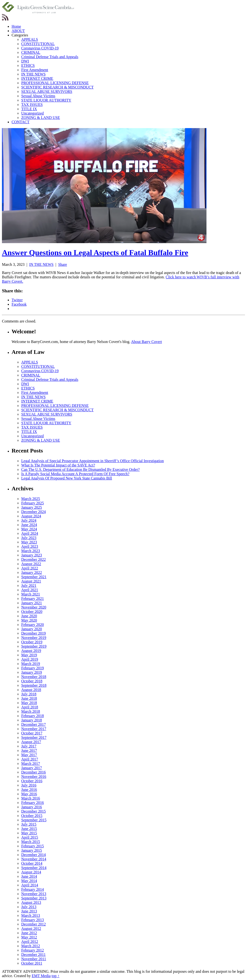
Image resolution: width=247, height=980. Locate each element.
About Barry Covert (146, 342)
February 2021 (33, 599)
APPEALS (30, 39)
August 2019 (31, 651)
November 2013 (34, 894)
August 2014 (31, 872)
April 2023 (30, 546)
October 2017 (32, 733)
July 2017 (29, 746)
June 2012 (29, 933)
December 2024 (34, 512)
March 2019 (31, 664)
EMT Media (41, 976)
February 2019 (33, 668)
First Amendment (35, 70)
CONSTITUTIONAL (38, 44)
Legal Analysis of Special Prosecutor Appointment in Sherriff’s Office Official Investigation (93, 461)
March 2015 (31, 842)
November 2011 (34, 959)
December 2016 (34, 772)
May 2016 (29, 794)
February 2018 (33, 716)
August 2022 (31, 564)
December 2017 (34, 724)
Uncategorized (32, 113)
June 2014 (29, 876)
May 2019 (29, 655)
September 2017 (34, 737)
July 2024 (29, 520)
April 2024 (30, 533)
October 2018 (32, 681)
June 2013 (29, 911)
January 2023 (32, 555)
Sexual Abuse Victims (38, 96)
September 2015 (34, 820)
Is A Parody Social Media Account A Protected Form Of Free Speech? (75, 474)
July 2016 (29, 785)
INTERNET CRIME (37, 79)
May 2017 (29, 755)
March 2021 (31, 594)
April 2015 (30, 837)
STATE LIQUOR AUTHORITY (46, 100)
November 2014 (34, 859)
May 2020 (29, 620)
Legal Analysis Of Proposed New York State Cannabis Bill (67, 478)
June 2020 (29, 616)
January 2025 (32, 507)
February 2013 (33, 920)
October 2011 (32, 963)
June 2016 (29, 790)
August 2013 (31, 902)
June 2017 (29, 750)
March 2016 (31, 798)
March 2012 (31, 946)
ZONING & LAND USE (41, 118)
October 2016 (32, 781)
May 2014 (29, 881)
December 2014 (34, 855)
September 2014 (34, 868)
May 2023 (29, 542)
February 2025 (33, 503)
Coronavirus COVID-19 (40, 48)
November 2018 (34, 677)
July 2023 (29, 538)
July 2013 (29, 907)
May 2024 (29, 529)
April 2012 (30, 942)
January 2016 (32, 807)
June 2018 (29, 698)
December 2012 (34, 924)
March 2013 (31, 915)
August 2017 (31, 742)
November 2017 (34, 729)
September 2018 (34, 685)
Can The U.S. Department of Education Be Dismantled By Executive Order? (80, 469)
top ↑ (55, 976)
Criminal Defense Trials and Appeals (50, 57)
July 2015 (29, 824)
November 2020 (34, 607)
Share (62, 264)
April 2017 (30, 759)
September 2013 (34, 898)
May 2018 (29, 703)
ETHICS (28, 65)
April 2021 (30, 590)
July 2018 (29, 694)
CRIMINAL (31, 52)
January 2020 (32, 629)
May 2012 (29, 937)
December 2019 (34, 633)
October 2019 (32, 642)
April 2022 (30, 568)
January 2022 (32, 572)
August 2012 (31, 929)
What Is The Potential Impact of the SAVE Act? (58, 465)
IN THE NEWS (33, 74)
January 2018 (32, 720)
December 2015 (34, 811)
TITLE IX (29, 109)
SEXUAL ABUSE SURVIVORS (47, 92)
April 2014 (30, 885)
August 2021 (31, 581)
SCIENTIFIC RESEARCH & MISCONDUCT (57, 87)
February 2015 (33, 846)
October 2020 (32, 612)
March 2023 (31, 551)
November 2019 (34, 638)
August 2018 (31, 690)
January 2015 (32, 850)
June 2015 (29, 829)
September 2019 (34, 646)
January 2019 (32, 672)
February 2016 (33, 803)
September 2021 (34, 577)
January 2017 (32, 768)
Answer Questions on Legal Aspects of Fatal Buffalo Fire (95, 253)
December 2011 (33, 955)
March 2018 (31, 711)
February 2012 (33, 950)
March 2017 (31, 764)
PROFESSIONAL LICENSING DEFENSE (55, 83)
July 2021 (29, 586)
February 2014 (33, 889)
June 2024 (29, 525)
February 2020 (33, 625)
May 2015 (29, 833)
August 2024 (31, 516)
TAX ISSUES (32, 105)
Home (16, 26)
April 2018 (30, 707)
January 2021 (32, 603)
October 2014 (32, 863)
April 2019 (30, 659)
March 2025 (31, 499)
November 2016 (34, 777)
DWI (25, 61)
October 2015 (32, 816)
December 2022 (34, 559)
